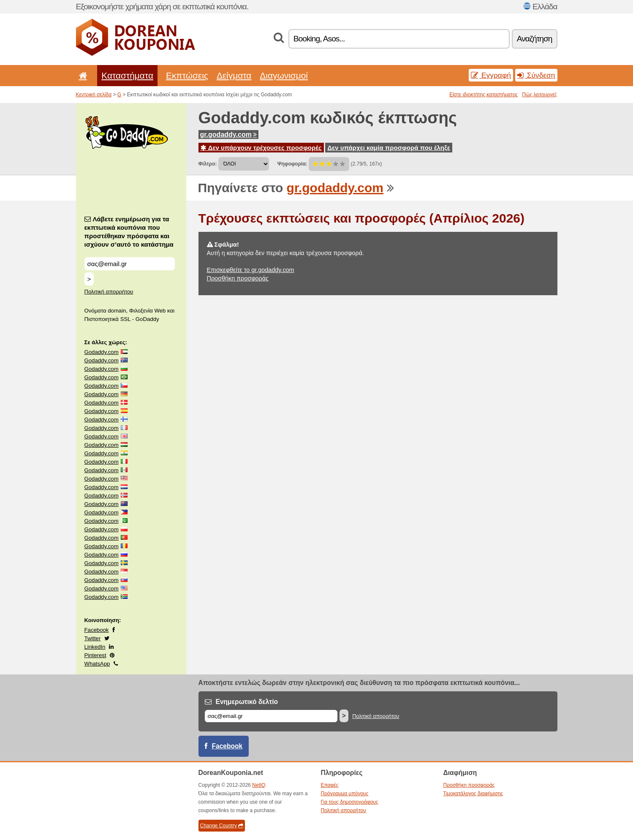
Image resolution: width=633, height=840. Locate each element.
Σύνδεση (536, 75)
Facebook (97, 630)
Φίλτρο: (208, 164)
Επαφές (330, 785)
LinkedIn (95, 647)
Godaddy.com (102, 352)
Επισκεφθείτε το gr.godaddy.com (251, 270)
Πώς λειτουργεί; (539, 95)
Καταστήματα (127, 75)
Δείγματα (234, 75)
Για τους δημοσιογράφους (350, 802)
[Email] (271, 716)
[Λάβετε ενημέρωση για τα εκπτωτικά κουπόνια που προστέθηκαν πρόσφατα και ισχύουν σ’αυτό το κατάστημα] (130, 264)
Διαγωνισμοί (284, 75)
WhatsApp (97, 664)
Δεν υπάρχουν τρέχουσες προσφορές (261, 148)
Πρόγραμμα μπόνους (345, 794)
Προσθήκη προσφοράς (238, 278)
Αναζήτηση (535, 39)
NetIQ (259, 785)
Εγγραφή (491, 75)
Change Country (222, 826)
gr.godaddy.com (228, 135)
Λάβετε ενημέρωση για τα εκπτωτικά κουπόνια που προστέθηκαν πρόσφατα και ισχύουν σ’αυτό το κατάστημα (129, 232)
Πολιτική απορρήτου (109, 292)
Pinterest (95, 655)
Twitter (93, 638)
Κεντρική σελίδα (94, 95)
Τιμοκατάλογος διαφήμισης (473, 794)
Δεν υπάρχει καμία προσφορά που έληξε (389, 148)
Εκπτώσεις (187, 75)
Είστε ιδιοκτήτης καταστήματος (484, 95)
